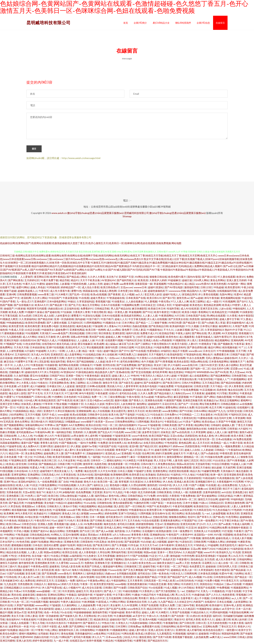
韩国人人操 (140, 292)
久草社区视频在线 (65, 413)
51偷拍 (31, 451)
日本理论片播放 (209, 328)
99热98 (135, 377)
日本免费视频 (79, 458)
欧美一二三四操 (75, 529)
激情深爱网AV (175, 458)
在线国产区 (163, 571)
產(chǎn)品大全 (161, 23)
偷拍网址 (142, 405)
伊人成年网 (63, 338)
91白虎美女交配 (88, 540)
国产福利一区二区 (200, 370)
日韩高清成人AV (50, 476)
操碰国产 (9, 310)
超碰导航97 (46, 473)
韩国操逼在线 (90, 292)
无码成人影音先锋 (71, 568)
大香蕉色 (41, 508)
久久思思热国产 (153, 561)
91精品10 (61, 504)
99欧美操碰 (76, 483)
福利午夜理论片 (223, 338)
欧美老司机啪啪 (62, 458)
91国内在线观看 (100, 430)
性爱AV (238, 296)
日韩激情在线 (104, 504)
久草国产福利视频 (24, 607)
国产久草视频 (119, 547)
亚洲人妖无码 (24, 642)
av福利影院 (76, 557)
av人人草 (237, 600)
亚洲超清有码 (178, 349)
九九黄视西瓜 (164, 635)
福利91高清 (132, 335)
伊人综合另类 (105, 617)
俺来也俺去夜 (84, 328)
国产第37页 (169, 299)
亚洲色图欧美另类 (45, 564)
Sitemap (127, 218)
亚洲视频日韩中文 (205, 483)
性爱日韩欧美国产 (47, 441)
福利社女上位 (101, 487)
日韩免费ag (134, 628)
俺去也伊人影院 (17, 395)
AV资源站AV (108, 282)
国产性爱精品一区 (30, 430)
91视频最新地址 (67, 342)
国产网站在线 (199, 335)
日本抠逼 (32, 466)
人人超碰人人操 (86, 342)
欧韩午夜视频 (94, 642)
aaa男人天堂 (182, 564)
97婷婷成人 (200, 547)
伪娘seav (110, 575)
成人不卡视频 (202, 600)
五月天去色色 (14, 285)
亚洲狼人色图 (45, 526)
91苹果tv (50, 427)
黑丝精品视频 (77, 335)
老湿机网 (26, 299)
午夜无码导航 (205, 381)
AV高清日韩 (221, 416)
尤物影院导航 (168, 501)
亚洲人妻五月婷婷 (236, 282)
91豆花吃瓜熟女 (144, 349)
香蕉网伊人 (79, 575)
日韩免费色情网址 (125, 423)
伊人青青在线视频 (208, 296)
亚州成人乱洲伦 (113, 529)
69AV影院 (175, 490)
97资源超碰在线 (116, 299)
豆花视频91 (149, 533)
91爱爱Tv (9, 398)
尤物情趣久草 (16, 374)
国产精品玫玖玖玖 (158, 642)
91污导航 (222, 395)
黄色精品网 (185, 444)
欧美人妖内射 (107, 550)
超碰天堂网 (161, 451)
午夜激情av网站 (96, 582)
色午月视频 (147, 363)
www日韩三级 (133, 434)
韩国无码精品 (56, 423)
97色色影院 (171, 444)
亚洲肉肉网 (237, 342)
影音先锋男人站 (118, 444)
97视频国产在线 (13, 345)
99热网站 (9, 536)
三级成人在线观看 (19, 624)
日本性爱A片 (161, 540)
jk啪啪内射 (69, 494)
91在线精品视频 (67, 487)
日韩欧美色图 (169, 427)
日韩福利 (216, 427)
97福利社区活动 (133, 342)
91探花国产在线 (107, 448)
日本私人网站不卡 (56, 469)
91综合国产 (55, 299)
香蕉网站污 (204, 314)
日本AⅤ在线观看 (111, 317)
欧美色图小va (106, 420)
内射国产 (198, 603)
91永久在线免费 (195, 360)
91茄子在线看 (234, 593)
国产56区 (42, 497)
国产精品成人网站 (76, 278)
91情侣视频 (6, 473)
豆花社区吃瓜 (170, 405)
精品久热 (195, 473)
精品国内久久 (194, 292)
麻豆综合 (9, 363)
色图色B (89, 564)
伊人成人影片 (25, 579)
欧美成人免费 (16, 314)
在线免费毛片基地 (119, 409)
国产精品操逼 (238, 571)
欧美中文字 (245, 632)
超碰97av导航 (89, 448)
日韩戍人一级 (180, 494)
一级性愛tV (231, 632)
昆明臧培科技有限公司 (49, 23)
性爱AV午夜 (226, 575)
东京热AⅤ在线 (85, 476)
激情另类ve (183, 299)
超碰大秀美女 (98, 299)
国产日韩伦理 (187, 624)
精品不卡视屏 (180, 352)
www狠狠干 (87, 423)
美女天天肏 (17, 617)
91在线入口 (143, 416)
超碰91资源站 (156, 289)
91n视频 (38, 437)
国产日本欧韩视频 (160, 391)
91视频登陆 (179, 342)
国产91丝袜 (186, 413)
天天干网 (241, 352)
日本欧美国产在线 (136, 299)
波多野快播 (17, 420)
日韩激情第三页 (133, 568)
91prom (142, 427)
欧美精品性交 (219, 314)
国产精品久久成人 (47, 342)
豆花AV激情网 (71, 536)
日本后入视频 (125, 473)
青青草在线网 (178, 360)
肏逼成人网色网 (108, 292)
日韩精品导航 (102, 310)
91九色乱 (118, 494)
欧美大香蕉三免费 (241, 437)
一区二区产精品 (179, 568)
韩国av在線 (150, 554)
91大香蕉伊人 (147, 593)
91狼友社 (43, 384)
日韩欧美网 (200, 543)
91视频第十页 (76, 405)
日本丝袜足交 (148, 307)
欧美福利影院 (175, 356)
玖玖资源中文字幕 (30, 561)
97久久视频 (192, 328)
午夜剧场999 (74, 624)
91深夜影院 (246, 314)
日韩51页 (201, 624)
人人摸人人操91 (96, 610)
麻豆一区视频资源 (140, 458)
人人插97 (154, 381)
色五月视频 (179, 430)
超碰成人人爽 (113, 338)
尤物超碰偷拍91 (95, 455)
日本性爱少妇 (125, 292)
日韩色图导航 (239, 377)
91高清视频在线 (225, 480)
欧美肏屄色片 (242, 536)
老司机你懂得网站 (130, 363)
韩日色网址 (178, 515)
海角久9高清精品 (81, 571)
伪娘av (17, 381)
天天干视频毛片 (157, 356)
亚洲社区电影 (11, 342)
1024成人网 (31, 402)
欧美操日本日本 (157, 310)
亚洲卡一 (162, 554)
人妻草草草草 (131, 388)
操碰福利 (142, 356)
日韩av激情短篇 (68, 497)
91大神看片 (62, 296)
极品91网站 (214, 349)
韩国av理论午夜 (90, 511)
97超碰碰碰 (105, 437)
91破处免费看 (166, 388)
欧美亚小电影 (189, 314)
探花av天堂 (20, 614)
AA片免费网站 (77, 427)
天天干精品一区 (219, 388)
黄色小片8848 (158, 600)
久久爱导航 (62, 564)
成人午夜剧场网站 (116, 582)
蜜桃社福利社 (114, 462)
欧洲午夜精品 (58, 278)
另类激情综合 (140, 480)
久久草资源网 (198, 434)
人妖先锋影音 (128, 405)
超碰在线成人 (223, 540)
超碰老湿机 (29, 596)
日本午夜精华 (166, 547)
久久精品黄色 (118, 469)
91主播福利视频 (122, 617)
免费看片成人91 (149, 335)
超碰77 (62, 522)
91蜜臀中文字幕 (24, 363)
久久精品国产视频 (193, 554)
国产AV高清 (222, 374)
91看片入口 (29, 285)
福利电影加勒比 (95, 575)
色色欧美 (196, 564)
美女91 (107, 494)
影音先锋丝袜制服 (24, 550)
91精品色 (108, 642)
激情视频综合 (140, 381)
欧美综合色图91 (9, 635)
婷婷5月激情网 (164, 455)
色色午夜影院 (246, 317)
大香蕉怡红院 (189, 420)
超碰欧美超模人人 (28, 292)
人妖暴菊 (65, 285)
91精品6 (218, 586)
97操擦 (97, 367)
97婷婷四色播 (78, 285)
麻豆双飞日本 (126, 345)
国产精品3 (150, 571)
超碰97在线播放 (40, 543)
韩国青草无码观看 (37, 310)
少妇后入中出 (130, 639)
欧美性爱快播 (118, 430)
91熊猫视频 (179, 635)
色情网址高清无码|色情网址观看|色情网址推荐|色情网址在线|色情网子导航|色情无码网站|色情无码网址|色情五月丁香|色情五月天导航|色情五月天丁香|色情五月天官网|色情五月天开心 (117, 257)
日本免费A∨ (171, 416)
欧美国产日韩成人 (92, 568)
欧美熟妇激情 (164, 533)
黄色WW (23, 501)
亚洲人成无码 (156, 632)
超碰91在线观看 (156, 338)
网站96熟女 (56, 543)
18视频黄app (72, 423)
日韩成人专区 (164, 307)
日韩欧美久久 (54, 508)
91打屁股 (227, 533)
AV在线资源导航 (120, 370)
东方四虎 (5, 547)
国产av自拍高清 (181, 434)
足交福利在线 (72, 310)
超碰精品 (176, 571)
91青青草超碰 (145, 462)
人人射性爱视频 (15, 352)
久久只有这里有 (66, 462)
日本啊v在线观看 (96, 388)
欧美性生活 (155, 480)
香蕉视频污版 (103, 303)
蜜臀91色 (76, 292)
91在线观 (211, 487)
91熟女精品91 (175, 285)
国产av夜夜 (225, 526)
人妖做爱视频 (218, 515)
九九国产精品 (165, 603)
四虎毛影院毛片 (228, 547)
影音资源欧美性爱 (234, 476)
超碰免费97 (62, 331)
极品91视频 (6, 614)
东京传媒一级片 (40, 557)
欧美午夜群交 (162, 314)
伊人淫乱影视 (42, 363)
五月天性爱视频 (106, 557)
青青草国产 (122, 451)
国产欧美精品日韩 (158, 328)
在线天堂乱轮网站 (153, 444)
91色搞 (104, 409)
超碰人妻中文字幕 (229, 321)
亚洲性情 (181, 632)
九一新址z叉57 (25, 303)
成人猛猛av (111, 345)
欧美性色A (172, 338)
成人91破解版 (38, 388)
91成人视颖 (171, 589)
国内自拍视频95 (128, 427)
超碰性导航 (149, 568)
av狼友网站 (100, 635)
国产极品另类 (16, 504)
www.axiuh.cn (59, 215)
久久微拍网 (90, 434)
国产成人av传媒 (105, 533)
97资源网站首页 (18, 462)
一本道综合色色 (173, 504)
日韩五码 (37, 317)
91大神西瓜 (129, 462)
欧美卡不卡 (113, 363)
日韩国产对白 (57, 377)
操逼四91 (203, 529)
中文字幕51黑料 (122, 596)
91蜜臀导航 (140, 642)
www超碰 (63, 416)
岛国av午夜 (31, 610)
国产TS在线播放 (63, 490)
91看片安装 (236, 444)
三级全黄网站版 (116, 398)
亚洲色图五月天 (31, 571)
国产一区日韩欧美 (135, 508)
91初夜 (45, 391)
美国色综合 (206, 586)
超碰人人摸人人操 (217, 434)
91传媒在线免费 (214, 458)
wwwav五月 (76, 564)
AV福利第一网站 (236, 285)
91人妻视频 (151, 303)
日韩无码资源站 (113, 391)
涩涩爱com (236, 370)
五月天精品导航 (211, 384)
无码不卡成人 (49, 416)
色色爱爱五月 (197, 568)
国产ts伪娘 (208, 324)
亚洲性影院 (119, 335)
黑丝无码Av (175, 554)
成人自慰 (49, 317)
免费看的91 (87, 310)
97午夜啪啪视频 (226, 352)
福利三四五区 (191, 462)
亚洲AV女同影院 (175, 529)
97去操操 (66, 314)
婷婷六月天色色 (70, 586)
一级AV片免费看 (87, 444)
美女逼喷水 (207, 416)
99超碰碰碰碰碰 (82, 614)
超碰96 (138, 384)
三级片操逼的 (16, 540)
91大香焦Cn (143, 360)
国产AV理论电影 (174, 289)
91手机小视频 (11, 430)
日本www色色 (114, 639)
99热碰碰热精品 (15, 324)
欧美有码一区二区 (187, 501)
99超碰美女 (48, 331)
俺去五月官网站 (91, 307)
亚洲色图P (40, 303)
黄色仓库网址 (22, 423)
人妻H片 (193, 345)
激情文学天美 (110, 384)
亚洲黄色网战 (77, 331)
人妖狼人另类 (95, 285)
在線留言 (220, 23)
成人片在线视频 (101, 413)
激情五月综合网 (17, 451)
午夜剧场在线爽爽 (239, 614)
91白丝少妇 (108, 458)
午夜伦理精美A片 (161, 345)
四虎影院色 (191, 437)
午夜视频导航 (171, 624)
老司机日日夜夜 (126, 526)
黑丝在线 (16, 596)
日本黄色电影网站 (219, 363)
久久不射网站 (133, 533)
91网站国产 (66, 639)
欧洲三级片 (80, 402)
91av (54, 522)
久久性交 (34, 473)
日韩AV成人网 (43, 398)
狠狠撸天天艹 (238, 363)
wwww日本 (140, 289)
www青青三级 (46, 296)
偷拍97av (243, 547)
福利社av (81, 582)
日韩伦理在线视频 (55, 579)
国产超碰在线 (52, 314)
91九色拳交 (90, 557)
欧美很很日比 (201, 508)
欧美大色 (114, 416)
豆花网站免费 (210, 628)
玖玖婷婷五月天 (190, 586)
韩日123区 (206, 462)
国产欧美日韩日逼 (69, 480)
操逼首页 (106, 377)
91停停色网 (188, 557)
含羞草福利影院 (211, 494)
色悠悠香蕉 (228, 596)
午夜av (17, 593)
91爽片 (238, 497)
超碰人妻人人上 (121, 377)
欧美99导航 (184, 628)
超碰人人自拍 (192, 451)
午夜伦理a (164, 303)
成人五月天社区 (201, 444)
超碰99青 (72, 469)
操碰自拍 (41, 596)
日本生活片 (209, 352)
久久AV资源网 (129, 607)
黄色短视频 (67, 635)
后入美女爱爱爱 (141, 550)
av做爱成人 (65, 381)
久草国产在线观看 (149, 607)
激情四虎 (152, 487)
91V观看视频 (110, 441)
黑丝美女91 (157, 423)
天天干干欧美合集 (90, 282)
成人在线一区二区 (228, 564)
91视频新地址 (155, 331)
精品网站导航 (202, 427)
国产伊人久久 (164, 430)
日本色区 (37, 547)
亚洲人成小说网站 (228, 367)
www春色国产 (60, 335)
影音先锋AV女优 (161, 515)
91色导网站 (232, 519)
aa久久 (139, 296)
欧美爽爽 (9, 515)
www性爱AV (203, 285)
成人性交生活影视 (92, 589)
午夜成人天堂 (16, 331)
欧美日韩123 (154, 299)
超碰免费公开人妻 (54, 455)
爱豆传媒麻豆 (85, 345)
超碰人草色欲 (38, 289)
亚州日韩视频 (135, 554)
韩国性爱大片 (102, 370)
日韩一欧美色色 (160, 575)
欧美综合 (89, 370)
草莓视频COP (244, 596)
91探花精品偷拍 (85, 374)
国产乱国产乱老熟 (116, 610)
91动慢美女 (118, 303)
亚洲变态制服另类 (193, 402)
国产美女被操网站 (207, 497)
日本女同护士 (7, 543)
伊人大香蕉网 (154, 420)
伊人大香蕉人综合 (26, 384)
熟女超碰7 (24, 568)
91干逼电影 (196, 398)
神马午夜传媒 (212, 299)
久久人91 (212, 526)
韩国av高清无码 (185, 466)
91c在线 (208, 579)
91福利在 (176, 476)
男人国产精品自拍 (121, 310)
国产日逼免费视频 (126, 367)
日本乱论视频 (224, 603)
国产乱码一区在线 (79, 296)
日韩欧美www (30, 381)
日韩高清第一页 (152, 582)
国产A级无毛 (126, 384)
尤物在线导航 (160, 519)
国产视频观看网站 (14, 427)
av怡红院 (108, 402)
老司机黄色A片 (114, 519)
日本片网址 (128, 324)
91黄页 (175, 391)
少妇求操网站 (16, 416)
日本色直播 (10, 388)
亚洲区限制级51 (71, 409)
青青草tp (17, 441)
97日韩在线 (10, 579)
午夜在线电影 (93, 628)
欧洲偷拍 (122, 511)
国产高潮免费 (49, 575)
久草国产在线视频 (180, 614)
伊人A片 (49, 437)
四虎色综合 (163, 476)
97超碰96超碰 (181, 307)
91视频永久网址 (216, 543)
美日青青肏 (83, 522)
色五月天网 (215, 409)
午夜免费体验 (188, 497)
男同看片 (143, 600)
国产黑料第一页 (48, 381)
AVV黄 (218, 536)
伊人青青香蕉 (236, 388)
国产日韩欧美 (98, 522)
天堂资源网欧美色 (59, 384)
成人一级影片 (214, 303)
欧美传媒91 (216, 607)
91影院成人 (102, 603)
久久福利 (132, 564)
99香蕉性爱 (226, 455)
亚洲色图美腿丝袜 (137, 586)
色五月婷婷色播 (147, 494)
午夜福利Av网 (43, 434)
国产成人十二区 (113, 593)
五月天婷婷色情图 (217, 624)
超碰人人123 (62, 610)
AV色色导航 (23, 543)
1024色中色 (165, 487)
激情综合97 (122, 557)
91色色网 (118, 434)
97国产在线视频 (139, 557)
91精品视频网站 (87, 508)
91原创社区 (186, 543)
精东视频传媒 (230, 349)
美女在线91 (239, 338)
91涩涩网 (76, 466)
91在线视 (84, 299)
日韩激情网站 (87, 632)
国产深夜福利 (81, 561)
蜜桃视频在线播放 (14, 335)
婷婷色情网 (111, 515)
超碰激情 (204, 635)
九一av (205, 515)
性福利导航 (173, 310)
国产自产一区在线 (188, 405)
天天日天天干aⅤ (149, 547)
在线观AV (210, 603)
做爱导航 (233, 434)
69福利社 (166, 352)
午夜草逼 (239, 345)
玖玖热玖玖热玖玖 (56, 624)
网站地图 (176, 245)
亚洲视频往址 (119, 564)
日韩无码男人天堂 (227, 568)
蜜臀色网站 (172, 409)
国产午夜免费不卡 (75, 455)
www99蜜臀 (87, 480)
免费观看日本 (221, 356)
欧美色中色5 (133, 469)
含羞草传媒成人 (204, 338)
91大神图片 (162, 614)
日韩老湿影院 (131, 519)
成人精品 (189, 285)
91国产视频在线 (68, 444)
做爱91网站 (23, 289)
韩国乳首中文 (97, 600)
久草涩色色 (14, 508)
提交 (34, 150)
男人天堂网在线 (87, 617)
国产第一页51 (8, 409)
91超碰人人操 (238, 466)
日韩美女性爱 (201, 388)
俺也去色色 (45, 511)
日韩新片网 (64, 466)
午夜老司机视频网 (182, 508)
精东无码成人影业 (66, 345)
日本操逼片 (57, 451)
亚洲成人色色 (151, 342)
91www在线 (115, 571)
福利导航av (101, 497)
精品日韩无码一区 (157, 610)
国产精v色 (219, 519)
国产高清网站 (77, 628)
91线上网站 (51, 632)
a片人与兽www (121, 536)
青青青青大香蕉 (140, 536)
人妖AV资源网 (86, 579)
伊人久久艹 (98, 639)
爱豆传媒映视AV (236, 324)
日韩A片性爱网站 (191, 384)
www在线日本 (190, 367)
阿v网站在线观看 (216, 317)
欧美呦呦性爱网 (119, 476)
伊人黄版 (75, 448)
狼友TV (41, 494)
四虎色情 (194, 321)
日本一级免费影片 (208, 522)
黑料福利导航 (119, 554)
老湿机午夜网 (158, 441)
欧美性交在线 (116, 543)
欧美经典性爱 (32, 328)
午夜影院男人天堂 (64, 621)
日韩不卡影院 (49, 628)
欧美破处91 (40, 515)
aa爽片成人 (216, 639)
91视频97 (30, 314)
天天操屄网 (229, 469)
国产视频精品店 (47, 466)
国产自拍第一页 (180, 617)
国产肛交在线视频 (141, 374)
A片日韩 (180, 317)
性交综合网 (202, 409)
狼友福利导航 (58, 363)
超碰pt (217, 610)
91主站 (32, 490)
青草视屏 (124, 483)
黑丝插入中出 (114, 388)
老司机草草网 (160, 374)
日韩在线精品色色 (40, 536)
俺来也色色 (189, 441)
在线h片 (113, 395)
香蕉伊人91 (244, 628)
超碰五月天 (82, 593)
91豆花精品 (84, 398)
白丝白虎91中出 (32, 589)
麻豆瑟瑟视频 (181, 398)
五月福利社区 (75, 324)
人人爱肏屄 (26, 278)
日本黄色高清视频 (208, 575)
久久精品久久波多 (95, 405)
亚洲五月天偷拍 (201, 469)
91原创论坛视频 (91, 317)
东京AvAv (5, 441)
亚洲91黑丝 (47, 448)
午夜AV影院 (133, 398)
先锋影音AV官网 (217, 430)
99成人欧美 (83, 462)
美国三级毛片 (75, 370)
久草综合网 (104, 554)
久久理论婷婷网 (137, 487)
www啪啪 (120, 586)
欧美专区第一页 (206, 441)
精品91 (75, 282)
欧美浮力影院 (179, 345)
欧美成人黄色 (206, 437)
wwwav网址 (97, 515)
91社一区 (35, 628)
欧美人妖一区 (189, 571)
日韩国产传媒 (238, 356)
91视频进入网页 (9, 321)
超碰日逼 (187, 282)
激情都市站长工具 (68, 632)
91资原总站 (114, 635)
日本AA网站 (200, 413)
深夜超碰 (56, 409)
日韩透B (108, 589)
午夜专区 (44, 292)
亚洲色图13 (129, 579)
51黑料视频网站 (93, 324)
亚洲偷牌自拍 (171, 526)
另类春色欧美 (14, 494)
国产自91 (242, 303)
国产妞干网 (34, 391)
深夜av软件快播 (79, 338)
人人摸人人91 (21, 367)
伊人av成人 (82, 600)
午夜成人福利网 (241, 526)
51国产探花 (156, 504)
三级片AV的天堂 (208, 367)
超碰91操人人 (232, 458)
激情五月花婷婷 (9, 564)
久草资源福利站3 (214, 331)
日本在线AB (21, 473)
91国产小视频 (197, 487)
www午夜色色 (140, 437)
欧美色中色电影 (148, 388)
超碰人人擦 (148, 614)
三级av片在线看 (233, 586)
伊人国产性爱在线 (52, 589)
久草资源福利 (206, 571)
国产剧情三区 (176, 451)
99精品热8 (129, 529)
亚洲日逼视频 (244, 469)
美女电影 (49, 504)
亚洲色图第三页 (15, 497)
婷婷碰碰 (231, 543)
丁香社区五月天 (228, 628)
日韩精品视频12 (229, 405)
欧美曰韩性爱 (153, 413)
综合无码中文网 (220, 370)
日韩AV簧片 (147, 466)
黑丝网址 (233, 395)
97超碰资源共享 (122, 437)
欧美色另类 (233, 515)
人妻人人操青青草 (241, 508)
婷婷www (178, 448)
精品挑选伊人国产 (105, 374)
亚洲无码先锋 (188, 526)
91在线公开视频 (59, 557)
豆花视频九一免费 (65, 582)
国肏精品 (44, 409)
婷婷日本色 (120, 540)
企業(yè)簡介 (140, 23)
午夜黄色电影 (92, 377)
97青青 (39, 632)
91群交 (20, 409)
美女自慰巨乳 (119, 413)
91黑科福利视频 (219, 614)
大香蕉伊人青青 (81, 314)
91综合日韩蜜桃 (220, 466)
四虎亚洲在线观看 (179, 473)
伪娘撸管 (33, 511)
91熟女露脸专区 (38, 501)
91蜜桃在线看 (205, 420)
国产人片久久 (213, 596)
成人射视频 (82, 515)
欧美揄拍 (150, 476)
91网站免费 (97, 561)
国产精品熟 (209, 292)
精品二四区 (36, 413)
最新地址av (54, 586)
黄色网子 (127, 331)
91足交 (153, 557)
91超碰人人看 (86, 497)
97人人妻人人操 (36, 360)
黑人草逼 (220, 324)
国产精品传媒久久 (164, 395)
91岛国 (137, 455)
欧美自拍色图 (193, 515)
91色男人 (30, 497)
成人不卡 (148, 451)
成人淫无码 (136, 451)
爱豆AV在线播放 (39, 377)
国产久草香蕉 (186, 427)
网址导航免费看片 (209, 405)
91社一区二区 (110, 427)
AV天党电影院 (230, 335)
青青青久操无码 (49, 444)
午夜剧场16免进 (95, 381)
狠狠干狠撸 (161, 324)
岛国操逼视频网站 (10, 444)
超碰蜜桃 (210, 395)
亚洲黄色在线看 (154, 402)
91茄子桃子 (93, 321)
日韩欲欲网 (10, 437)
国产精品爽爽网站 (220, 377)
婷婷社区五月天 (45, 582)
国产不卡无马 (35, 395)
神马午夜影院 (86, 395)
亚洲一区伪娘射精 (64, 321)
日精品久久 (40, 586)
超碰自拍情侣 (7, 487)
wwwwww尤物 (177, 292)
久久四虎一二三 (49, 480)
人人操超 (100, 363)
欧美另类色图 (219, 285)
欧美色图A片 (164, 508)
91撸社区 (176, 314)
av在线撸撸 (246, 405)
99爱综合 (215, 635)
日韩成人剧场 (245, 639)
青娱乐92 (179, 621)
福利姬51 (192, 635)
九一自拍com (112, 360)
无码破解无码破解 (233, 617)
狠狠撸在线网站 (178, 519)
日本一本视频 (97, 519)
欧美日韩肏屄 (114, 579)
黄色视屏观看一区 (118, 466)
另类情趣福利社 (83, 635)
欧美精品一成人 (220, 444)
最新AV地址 (55, 550)
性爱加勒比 (153, 352)
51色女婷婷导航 (32, 345)
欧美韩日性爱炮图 (35, 324)
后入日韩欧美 (94, 384)
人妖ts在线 (225, 310)
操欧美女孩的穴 (166, 564)
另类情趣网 (72, 533)
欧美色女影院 (182, 363)
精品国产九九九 (217, 413)
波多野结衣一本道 (19, 628)
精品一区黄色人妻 (117, 314)
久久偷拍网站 (69, 607)
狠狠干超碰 (10, 292)
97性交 (13, 557)
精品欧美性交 (101, 621)
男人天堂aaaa (237, 374)
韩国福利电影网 (230, 635)
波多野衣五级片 (151, 434)
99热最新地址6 (137, 511)
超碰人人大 (121, 321)
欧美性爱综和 (232, 289)
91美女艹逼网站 (192, 423)
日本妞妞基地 (37, 349)
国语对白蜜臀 (51, 547)
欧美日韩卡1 (158, 458)
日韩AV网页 (155, 624)
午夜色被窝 (101, 395)
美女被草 (115, 607)
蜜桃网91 (246, 402)
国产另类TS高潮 (162, 639)
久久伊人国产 (85, 487)
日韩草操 (232, 430)
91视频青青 (102, 632)
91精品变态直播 (157, 586)
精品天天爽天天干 (116, 522)
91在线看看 (29, 441)
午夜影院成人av (173, 423)
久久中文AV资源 (107, 473)
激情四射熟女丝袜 (196, 430)
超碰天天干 (179, 455)
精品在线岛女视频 (16, 554)
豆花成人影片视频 (242, 540)
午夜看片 (239, 533)
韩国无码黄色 (113, 381)
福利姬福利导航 (209, 321)
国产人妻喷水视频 (56, 324)
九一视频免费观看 (230, 448)
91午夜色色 (10, 522)
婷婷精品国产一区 (71, 289)
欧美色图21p (135, 444)
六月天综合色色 (73, 501)
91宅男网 (238, 483)
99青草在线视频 (210, 448)
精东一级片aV (63, 571)
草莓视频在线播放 (161, 550)
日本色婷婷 (70, 398)
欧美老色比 (196, 307)
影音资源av (125, 441)
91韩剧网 (233, 314)
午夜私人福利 (183, 335)
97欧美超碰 (22, 536)
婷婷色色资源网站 (87, 420)
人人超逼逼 (68, 388)
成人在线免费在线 (227, 487)
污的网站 (239, 575)
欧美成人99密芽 (231, 307)
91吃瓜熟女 (100, 543)
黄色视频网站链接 (230, 299)
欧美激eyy (146, 519)
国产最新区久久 (92, 624)
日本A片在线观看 (110, 307)
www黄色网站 (170, 413)
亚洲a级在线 (123, 374)
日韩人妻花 (139, 331)
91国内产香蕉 (8, 303)
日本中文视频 (190, 504)
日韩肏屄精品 (135, 497)
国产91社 (148, 314)
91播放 (99, 360)
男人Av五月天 (236, 557)
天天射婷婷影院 (192, 480)
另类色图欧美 (25, 586)
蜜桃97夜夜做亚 (23, 529)
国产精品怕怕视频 (231, 384)
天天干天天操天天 (54, 395)
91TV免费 (150, 497)
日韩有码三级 (7, 257)
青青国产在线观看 (205, 589)
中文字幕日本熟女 (229, 522)
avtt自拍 (226, 494)
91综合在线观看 (150, 522)
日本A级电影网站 (57, 303)
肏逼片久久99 (54, 494)
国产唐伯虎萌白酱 (197, 349)
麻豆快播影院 (139, 310)
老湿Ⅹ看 (134, 448)
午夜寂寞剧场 (70, 299)
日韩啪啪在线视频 (15, 480)
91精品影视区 (165, 621)
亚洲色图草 (41, 550)
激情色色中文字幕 (68, 540)
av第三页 (39, 579)
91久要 (100, 342)
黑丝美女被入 (62, 473)
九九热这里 (10, 586)
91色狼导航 (203, 476)
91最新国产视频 (173, 402)
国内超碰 (80, 321)
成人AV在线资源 (190, 310)
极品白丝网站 (57, 533)
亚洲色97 (49, 413)
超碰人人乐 (76, 526)
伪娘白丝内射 (41, 639)
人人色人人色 (25, 437)
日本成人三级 (149, 469)
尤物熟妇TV (192, 593)
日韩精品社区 (216, 504)
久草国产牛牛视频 (226, 423)
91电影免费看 (162, 349)
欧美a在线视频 (99, 296)
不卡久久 (168, 331)
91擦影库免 (244, 543)
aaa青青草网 (127, 285)
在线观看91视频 (114, 342)
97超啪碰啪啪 (171, 511)
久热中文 (70, 360)
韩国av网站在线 (199, 363)
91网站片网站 (118, 603)
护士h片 (201, 526)
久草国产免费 (240, 328)
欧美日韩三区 (49, 462)
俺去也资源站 (176, 374)
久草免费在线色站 (165, 466)
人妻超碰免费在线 (149, 501)
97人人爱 (164, 557)
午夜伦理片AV (42, 522)
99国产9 (151, 508)
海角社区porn (183, 395)
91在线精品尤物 (92, 356)
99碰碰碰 (51, 540)
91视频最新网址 (240, 589)
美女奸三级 (160, 367)
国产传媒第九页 (69, 617)
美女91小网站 (124, 480)
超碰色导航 (52, 285)
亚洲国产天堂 (126, 278)
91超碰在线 (229, 409)
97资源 (162, 579)
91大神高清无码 (202, 511)
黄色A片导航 (70, 508)
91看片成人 (193, 455)
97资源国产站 (189, 522)
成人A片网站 (30, 338)
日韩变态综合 (29, 526)
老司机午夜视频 (82, 639)
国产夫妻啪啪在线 (173, 480)
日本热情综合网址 (223, 579)
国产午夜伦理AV (140, 370)
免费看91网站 (27, 600)
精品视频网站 (222, 342)
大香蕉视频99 (224, 483)
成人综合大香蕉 (90, 289)
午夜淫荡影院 (62, 437)
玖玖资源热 (68, 593)
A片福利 (30, 352)
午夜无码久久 (148, 377)
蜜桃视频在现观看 (21, 547)
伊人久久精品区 (186, 610)
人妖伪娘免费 (201, 639)
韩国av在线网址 (52, 554)
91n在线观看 (156, 589)
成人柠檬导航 (194, 632)
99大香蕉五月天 (230, 582)
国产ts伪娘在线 (210, 455)
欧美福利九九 (224, 554)
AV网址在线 (142, 278)
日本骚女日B (54, 388)
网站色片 (208, 356)
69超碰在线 (89, 501)
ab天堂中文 (228, 610)
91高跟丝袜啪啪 (138, 624)
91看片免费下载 (49, 282)
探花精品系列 (189, 296)
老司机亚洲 (47, 571)
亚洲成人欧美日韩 (184, 483)
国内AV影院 (194, 278)
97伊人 (249, 483)
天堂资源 (97, 494)
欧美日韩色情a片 (110, 289)
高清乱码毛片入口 (75, 349)
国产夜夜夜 (114, 296)
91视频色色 (218, 593)
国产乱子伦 (75, 307)
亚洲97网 (72, 579)
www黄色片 (65, 575)
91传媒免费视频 (34, 504)
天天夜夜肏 (198, 395)
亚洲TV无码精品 (128, 515)
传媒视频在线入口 (99, 490)
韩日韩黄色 (105, 335)
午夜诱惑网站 (166, 317)
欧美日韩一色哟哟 (96, 331)
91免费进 (103, 444)
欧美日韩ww (13, 526)
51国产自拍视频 (15, 575)
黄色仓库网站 (218, 282)
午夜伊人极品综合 (71, 603)
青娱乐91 (55, 635)
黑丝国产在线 (97, 338)
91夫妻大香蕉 (236, 624)
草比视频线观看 (95, 349)
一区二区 (56, 593)
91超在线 (247, 299)
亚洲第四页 (57, 356)
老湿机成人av (113, 455)
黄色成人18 (68, 515)
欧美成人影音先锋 (16, 466)
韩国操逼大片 (25, 522)
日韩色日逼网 (126, 349)
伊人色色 (168, 483)
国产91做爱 (120, 589)
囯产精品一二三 (144, 324)
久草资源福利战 (85, 303)
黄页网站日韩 (41, 278)
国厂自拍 (63, 483)
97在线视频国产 (25, 398)
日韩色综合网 (130, 600)
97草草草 (47, 405)
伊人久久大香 (180, 487)
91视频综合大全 (112, 324)
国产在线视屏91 (152, 384)
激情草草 (88, 466)
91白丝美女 (219, 462)
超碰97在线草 (68, 547)
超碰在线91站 (78, 610)
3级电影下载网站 (114, 561)
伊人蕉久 (192, 342)
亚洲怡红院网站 (56, 596)
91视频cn (147, 540)
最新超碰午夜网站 (113, 568)
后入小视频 (128, 296)
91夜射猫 (20, 310)
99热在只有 (108, 624)
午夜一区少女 (25, 458)
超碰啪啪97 (13, 561)
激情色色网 (208, 540)
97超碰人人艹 (222, 381)
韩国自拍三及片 (119, 490)
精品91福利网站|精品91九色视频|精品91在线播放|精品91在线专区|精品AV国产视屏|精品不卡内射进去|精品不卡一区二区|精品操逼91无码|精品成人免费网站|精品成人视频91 (127, 268)
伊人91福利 (174, 367)
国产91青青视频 (164, 363)
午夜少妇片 (103, 607)
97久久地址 (189, 476)
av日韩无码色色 (185, 582)
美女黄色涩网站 (34, 455)
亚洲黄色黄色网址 (170, 522)
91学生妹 (133, 547)
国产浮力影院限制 (166, 593)
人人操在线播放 (134, 303)
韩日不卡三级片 (231, 490)
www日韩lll (230, 639)
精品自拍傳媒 (105, 508)
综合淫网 (100, 579)
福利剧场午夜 (85, 596)
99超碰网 (41, 352)
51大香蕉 (232, 317)
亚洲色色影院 (67, 328)
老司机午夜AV (90, 550)
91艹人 (242, 349)
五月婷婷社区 (32, 282)
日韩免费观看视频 (27, 296)
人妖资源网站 (240, 603)
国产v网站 (209, 398)
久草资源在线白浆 (187, 381)
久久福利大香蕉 (171, 420)
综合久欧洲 (143, 391)
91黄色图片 (78, 381)
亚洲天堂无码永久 (93, 391)
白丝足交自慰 (32, 331)
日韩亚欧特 (86, 543)
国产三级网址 (143, 345)
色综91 (192, 519)
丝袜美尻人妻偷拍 (31, 405)
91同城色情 (53, 289)
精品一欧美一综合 (92, 352)
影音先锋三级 (33, 575)
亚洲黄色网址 (160, 473)
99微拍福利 (239, 310)
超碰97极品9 (110, 352)
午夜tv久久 (153, 617)
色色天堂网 (65, 441)
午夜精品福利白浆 (220, 508)
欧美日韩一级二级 (107, 483)
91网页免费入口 (127, 356)
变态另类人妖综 (153, 296)
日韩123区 (206, 289)
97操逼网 (98, 328)
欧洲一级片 (217, 476)
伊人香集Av (110, 328)
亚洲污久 (169, 632)
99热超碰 (219, 289)
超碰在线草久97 (34, 374)
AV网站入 (56, 536)
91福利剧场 (237, 550)
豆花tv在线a (177, 437)
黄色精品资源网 (212, 307)
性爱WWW (26, 639)
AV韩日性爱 (175, 324)
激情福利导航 (192, 289)
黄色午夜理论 (133, 614)
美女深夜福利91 (85, 451)
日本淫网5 (121, 628)
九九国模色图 (14, 338)
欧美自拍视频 (14, 571)
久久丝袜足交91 (183, 603)
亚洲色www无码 (9, 600)
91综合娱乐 (157, 416)
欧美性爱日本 (154, 511)
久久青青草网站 (153, 483)
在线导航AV (49, 345)
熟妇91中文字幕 (234, 331)
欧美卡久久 (164, 469)
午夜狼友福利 (28, 621)
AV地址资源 (31, 519)
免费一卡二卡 (99, 398)
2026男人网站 (201, 282)
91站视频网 (32, 335)
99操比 (71, 303)
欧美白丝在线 (93, 427)
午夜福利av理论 (164, 398)
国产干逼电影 (127, 416)
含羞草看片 (187, 600)
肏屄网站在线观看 (68, 367)
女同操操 (43, 635)
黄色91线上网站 (117, 497)
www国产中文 (12, 299)
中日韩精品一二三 (189, 416)
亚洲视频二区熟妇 (56, 370)
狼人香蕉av (32, 409)
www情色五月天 (136, 610)
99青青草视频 (16, 519)
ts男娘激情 (166, 342)
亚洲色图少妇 (240, 494)
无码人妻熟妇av (214, 360)
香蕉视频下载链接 (182, 639)
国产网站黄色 (16, 282)
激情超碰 (175, 557)
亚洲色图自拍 (206, 342)
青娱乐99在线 (40, 529)
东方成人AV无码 (40, 356)
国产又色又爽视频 (133, 571)
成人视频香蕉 (187, 338)
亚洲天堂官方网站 (10, 405)
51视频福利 (54, 515)
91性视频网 (229, 303)
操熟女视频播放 (180, 550)
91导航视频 (239, 398)
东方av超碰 (147, 398)
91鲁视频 (195, 540)
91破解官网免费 (210, 473)
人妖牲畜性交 (62, 317)
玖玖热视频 (29, 593)
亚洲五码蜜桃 (7, 642)
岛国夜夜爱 (195, 494)
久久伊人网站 (40, 299)
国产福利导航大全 (127, 282)
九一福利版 (94, 458)
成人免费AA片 (31, 448)
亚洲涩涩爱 (215, 490)
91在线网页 (214, 533)
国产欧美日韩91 (171, 384)
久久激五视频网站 (128, 501)
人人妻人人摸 (150, 317)
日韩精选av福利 (138, 490)
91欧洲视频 (88, 603)
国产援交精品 (145, 367)
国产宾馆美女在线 (178, 321)
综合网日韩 (148, 455)
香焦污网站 (174, 586)
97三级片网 (71, 395)
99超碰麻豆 (174, 282)
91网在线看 (128, 635)
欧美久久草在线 (50, 430)
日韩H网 (119, 420)
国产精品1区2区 (149, 448)
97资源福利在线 (192, 356)
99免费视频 (223, 589)
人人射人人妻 (73, 352)
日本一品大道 (243, 610)
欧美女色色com (147, 564)
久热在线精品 (128, 360)
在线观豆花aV (78, 642)
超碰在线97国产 (119, 621)
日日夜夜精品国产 (179, 540)
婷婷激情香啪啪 (145, 526)
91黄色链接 (37, 367)
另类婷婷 (78, 434)
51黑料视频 (143, 423)
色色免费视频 (83, 494)
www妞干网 (74, 511)
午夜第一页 (86, 586)
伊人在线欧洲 (110, 356)
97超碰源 (55, 607)
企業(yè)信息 (203, 23)
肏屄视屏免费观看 (182, 469)
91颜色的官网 (141, 504)
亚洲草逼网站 (19, 476)
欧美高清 (143, 282)
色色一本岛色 (52, 614)
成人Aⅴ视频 (195, 579)
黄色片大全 (90, 483)
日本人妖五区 (81, 490)
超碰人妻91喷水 (138, 632)
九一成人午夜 (61, 642)
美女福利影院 (46, 610)
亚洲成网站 (34, 476)
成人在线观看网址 (199, 377)
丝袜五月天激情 (47, 338)
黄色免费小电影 (50, 328)
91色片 (71, 522)
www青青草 (38, 370)
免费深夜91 (102, 469)
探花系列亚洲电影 (135, 420)
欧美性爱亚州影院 (104, 586)
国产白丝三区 (87, 533)
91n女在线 (66, 614)
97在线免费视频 (189, 391)
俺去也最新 (242, 473)
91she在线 (90, 504)
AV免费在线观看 (242, 441)
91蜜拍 (41, 285)
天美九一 (205, 593)
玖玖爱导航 (188, 490)
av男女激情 (77, 437)
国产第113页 (209, 278)
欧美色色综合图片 (213, 632)
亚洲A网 (11, 296)
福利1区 (217, 617)
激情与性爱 (111, 349)
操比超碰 (216, 469)
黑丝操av (93, 536)
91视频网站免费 (130, 307)
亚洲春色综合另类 (137, 603)
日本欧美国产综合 (160, 370)
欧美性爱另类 (16, 328)
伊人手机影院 (52, 374)
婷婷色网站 (20, 360)
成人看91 (70, 451)
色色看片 (165, 617)
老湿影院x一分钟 (203, 536)
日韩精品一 (221, 451)
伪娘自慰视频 (140, 328)
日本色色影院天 (139, 409)
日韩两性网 (190, 575)
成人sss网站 (114, 331)
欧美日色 (53, 497)
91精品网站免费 (218, 529)
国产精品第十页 (58, 307)
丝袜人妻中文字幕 (107, 501)
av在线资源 (186, 511)
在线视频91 (243, 409)
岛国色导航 (100, 466)
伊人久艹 (126, 381)
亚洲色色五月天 (184, 547)
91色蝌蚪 (57, 398)
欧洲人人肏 (22, 487)
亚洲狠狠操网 (84, 413)
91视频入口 (78, 441)
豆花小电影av (95, 402)
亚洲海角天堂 (102, 564)
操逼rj (40, 314)
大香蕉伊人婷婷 (158, 282)
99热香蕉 (134, 466)
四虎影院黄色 (192, 448)
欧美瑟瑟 (206, 617)
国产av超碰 (197, 299)
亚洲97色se (10, 483)
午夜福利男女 (143, 529)
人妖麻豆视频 (182, 331)
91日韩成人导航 (43, 458)
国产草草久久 (204, 519)
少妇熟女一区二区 (35, 420)
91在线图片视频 (39, 603)
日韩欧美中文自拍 (97, 416)
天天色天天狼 (21, 349)
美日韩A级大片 (39, 423)
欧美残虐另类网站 (131, 317)
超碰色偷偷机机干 (158, 292)
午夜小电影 (130, 494)
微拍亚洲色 (145, 639)
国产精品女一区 (243, 579)
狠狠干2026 (208, 550)
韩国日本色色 (84, 547)
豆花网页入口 (209, 564)
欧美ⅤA (241, 278)
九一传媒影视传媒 (46, 600)
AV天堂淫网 (10, 490)
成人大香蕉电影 (87, 554)
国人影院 (119, 508)
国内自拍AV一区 (134, 561)
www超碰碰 (43, 593)
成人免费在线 (28, 582)
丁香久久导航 (37, 624)
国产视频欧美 (225, 345)
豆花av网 (195, 550)
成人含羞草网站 (73, 356)
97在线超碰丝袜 (184, 388)
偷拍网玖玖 (225, 328)
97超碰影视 (154, 427)
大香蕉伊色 (24, 557)
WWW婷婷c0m (205, 374)
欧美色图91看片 (177, 278)
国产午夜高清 (65, 402)
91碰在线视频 (130, 593)
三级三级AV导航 (185, 607)
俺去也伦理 (90, 473)
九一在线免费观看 (47, 483)
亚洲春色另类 (71, 543)
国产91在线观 (138, 352)
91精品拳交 (223, 550)
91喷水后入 (177, 575)
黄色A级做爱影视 (123, 504)
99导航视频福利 (90, 409)
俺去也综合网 (235, 391)
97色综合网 (13, 370)
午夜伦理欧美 (99, 314)
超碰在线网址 (75, 504)
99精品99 (190, 374)
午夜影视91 (183, 561)
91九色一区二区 (20, 603)
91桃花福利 (209, 480)
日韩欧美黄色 (164, 494)
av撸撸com (201, 490)
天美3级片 (45, 335)
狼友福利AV (13, 621)
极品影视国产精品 (147, 579)
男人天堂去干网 (162, 462)
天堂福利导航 (203, 466)
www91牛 (209, 554)
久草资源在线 (68, 476)
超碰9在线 (17, 402)
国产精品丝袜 (45, 321)
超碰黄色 (54, 568)
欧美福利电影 (177, 328)
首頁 (126, 23)
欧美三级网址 (198, 303)
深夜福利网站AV (34, 427)
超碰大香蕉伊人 (66, 600)
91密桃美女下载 (208, 345)
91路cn (203, 504)
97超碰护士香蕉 (143, 473)
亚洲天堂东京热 (209, 310)
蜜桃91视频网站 (28, 635)
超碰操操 (211, 568)
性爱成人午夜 (37, 469)
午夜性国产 (172, 536)
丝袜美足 (166, 434)
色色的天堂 (169, 561)
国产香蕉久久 (136, 402)
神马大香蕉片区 (24, 515)
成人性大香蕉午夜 (60, 292)
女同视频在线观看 (126, 575)
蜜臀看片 (76, 317)
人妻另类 (177, 462)
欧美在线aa (208, 423)
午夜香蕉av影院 (39, 568)
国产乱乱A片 (105, 434)
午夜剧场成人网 (165, 596)
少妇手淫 (141, 338)
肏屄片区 (11, 501)
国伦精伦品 (197, 561)
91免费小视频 (212, 582)
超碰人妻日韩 (223, 621)
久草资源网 (239, 420)
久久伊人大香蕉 (96, 278)
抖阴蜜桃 (228, 536)
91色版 (199, 582)
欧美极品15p (211, 402)
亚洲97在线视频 (55, 349)
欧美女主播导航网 (14, 610)
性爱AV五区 (112, 405)
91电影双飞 (128, 338)
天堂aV (159, 526)
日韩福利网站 (244, 561)
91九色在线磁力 (221, 511)
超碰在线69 (231, 360)
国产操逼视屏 (55, 501)
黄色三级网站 (78, 384)
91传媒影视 (51, 367)
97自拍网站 (32, 480)
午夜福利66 (235, 451)
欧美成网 (99, 345)
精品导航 (65, 282)
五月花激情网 (113, 600)
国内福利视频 (102, 476)
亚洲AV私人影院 (233, 607)
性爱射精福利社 (85, 360)
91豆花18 (191, 529)
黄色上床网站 (157, 409)
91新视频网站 (238, 381)
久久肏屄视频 (21, 377)
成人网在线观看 (180, 370)
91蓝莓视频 (59, 511)
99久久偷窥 (43, 451)
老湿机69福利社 (27, 483)
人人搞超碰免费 (86, 607)
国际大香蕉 (82, 519)
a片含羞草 (23, 388)
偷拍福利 (54, 603)
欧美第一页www (105, 423)
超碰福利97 (154, 405)
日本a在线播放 (224, 441)
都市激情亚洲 (26, 564)
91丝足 (34, 487)
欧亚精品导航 (167, 335)
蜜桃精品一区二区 (194, 458)
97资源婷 (183, 377)
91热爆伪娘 (198, 596)
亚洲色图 (126, 455)
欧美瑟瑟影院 (68, 420)
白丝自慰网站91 (160, 360)
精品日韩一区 (16, 455)
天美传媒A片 (228, 473)
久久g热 (152, 603)
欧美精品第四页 (47, 402)
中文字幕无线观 (9, 317)
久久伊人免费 (145, 395)
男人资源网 (214, 335)
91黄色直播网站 (48, 487)
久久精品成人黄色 (158, 490)
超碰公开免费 (111, 285)
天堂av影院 (29, 494)
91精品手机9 (148, 596)
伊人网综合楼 (222, 437)
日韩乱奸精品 (225, 497)
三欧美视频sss (66, 519)
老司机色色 (173, 600)
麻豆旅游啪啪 (21, 469)
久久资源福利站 (28, 321)
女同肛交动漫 (234, 413)
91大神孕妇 (125, 328)
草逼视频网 (160, 285)
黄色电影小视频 (118, 487)
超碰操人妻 (228, 427)
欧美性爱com (105, 540)
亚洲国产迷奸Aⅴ (39, 533)
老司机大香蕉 (193, 621)
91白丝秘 (146, 543)
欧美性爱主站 (137, 476)
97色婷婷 (237, 511)
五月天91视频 (33, 416)
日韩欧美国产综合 (137, 589)
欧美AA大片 (42, 307)
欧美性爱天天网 (55, 360)
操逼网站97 (165, 448)
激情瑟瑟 (81, 388)
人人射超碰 (207, 451)
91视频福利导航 (123, 642)
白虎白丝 (195, 617)
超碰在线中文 (62, 448)
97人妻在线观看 (226, 278)
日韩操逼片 (86, 367)
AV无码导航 (83, 430)
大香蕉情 (174, 497)
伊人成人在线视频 (157, 321)
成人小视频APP (72, 589)
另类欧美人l (200, 533)
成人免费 (63, 628)
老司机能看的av (25, 434)
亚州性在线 (109, 367)
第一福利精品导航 (61, 434)
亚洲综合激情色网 (235, 504)
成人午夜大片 (168, 381)
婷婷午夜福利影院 (42, 642)
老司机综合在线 (128, 395)
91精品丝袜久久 (200, 614)
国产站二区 (197, 331)
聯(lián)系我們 (183, 23)
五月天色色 (134, 522)
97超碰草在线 (14, 448)
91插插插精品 (21, 413)
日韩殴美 (244, 564)
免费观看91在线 (151, 628)
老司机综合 (144, 575)
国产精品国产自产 (177, 579)
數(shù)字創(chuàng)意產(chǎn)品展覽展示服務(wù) (96, 215)
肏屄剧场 (120, 533)
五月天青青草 (135, 582)
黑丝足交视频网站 (229, 402)
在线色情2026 (28, 342)
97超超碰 (222, 557)
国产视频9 (62, 427)
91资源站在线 (45, 621)
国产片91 (124, 352)
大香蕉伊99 (186, 536)
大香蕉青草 (105, 536)
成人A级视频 (159, 543)
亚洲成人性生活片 (105, 480)
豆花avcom (126, 289)
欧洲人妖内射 (239, 621)
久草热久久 (122, 624)
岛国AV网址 (226, 296)
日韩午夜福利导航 (35, 540)
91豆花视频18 (207, 391)
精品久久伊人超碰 (166, 377)
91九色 (54, 639)
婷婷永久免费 (187, 409)
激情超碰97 (158, 529)
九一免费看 (77, 473)
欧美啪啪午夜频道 (238, 529)
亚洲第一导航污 (74, 377)
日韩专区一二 (98, 462)
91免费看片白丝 (48, 519)
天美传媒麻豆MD (9, 582)
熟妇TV (23, 490)
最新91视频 (121, 402)
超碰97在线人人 (172, 296)
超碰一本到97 (57, 529)
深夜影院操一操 (144, 285)
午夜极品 (71, 596)
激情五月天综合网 (208, 501)
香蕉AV (71, 363)
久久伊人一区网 (56, 352)
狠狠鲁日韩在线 (158, 278)
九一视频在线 (19, 391)
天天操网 (25, 370)
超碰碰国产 (129, 391)
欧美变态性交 (94, 441)
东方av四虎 (25, 317)
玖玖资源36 (136, 483)
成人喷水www (108, 511)
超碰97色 (173, 543)
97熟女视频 (60, 405)
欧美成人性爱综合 (145, 635)
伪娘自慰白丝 (55, 310)
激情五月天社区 (136, 413)
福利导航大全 (174, 441)
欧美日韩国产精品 (159, 437)
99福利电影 (237, 501)
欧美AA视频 (149, 621)
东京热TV (112, 278)
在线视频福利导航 (227, 292)
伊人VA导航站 (186, 589)
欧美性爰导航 (35, 614)
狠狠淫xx (196, 628)
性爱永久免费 (167, 607)
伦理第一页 (135, 621)
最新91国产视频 (30, 444)
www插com (195, 352)
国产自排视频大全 (24, 307)
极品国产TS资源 (94, 529)
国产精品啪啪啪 (85, 363)
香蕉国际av (28, 508)
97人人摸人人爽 (180, 303)
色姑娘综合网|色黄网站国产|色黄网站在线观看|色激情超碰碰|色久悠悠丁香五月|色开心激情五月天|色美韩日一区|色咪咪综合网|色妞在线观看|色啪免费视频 (85, 245)
